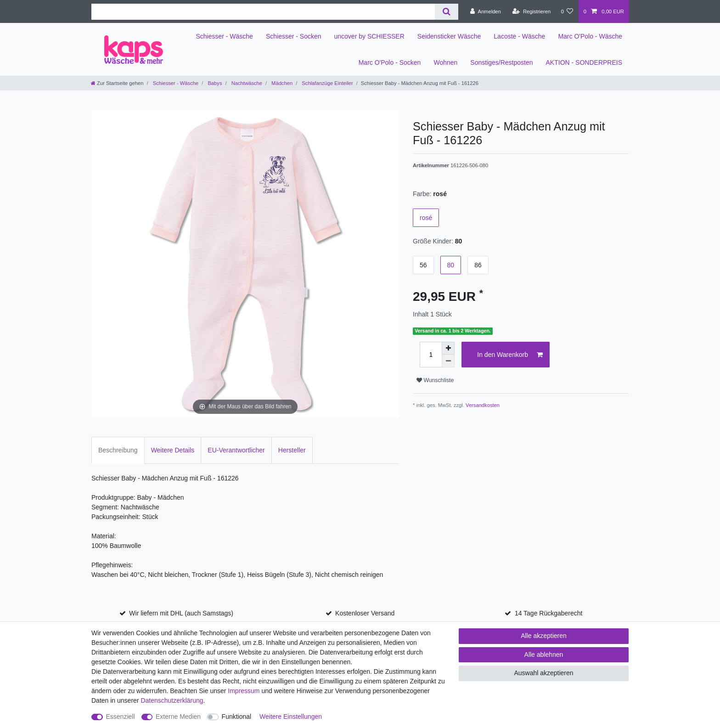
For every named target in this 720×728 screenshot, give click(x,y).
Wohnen (445, 62)
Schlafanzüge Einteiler (326, 83)
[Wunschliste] (567, 11)
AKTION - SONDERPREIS (584, 62)
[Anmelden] (486, 11)
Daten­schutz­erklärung (172, 700)
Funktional (237, 717)
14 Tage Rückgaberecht (549, 613)
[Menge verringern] (448, 361)
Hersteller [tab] (292, 450)
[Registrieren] (532, 11)
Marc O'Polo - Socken (390, 62)
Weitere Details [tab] (173, 450)
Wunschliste (435, 380)
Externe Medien (178, 717)
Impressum (244, 691)
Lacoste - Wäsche (519, 36)
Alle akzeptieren (544, 636)
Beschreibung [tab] (118, 450)
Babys (214, 83)
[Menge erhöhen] (448, 348)
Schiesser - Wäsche (224, 36)
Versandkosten (483, 405)
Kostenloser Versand (365, 613)
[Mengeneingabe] (431, 355)
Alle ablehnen (544, 655)
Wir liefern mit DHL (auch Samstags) (181, 613)
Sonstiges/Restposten (501, 62)
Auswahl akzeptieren (543, 673)
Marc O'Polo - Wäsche (590, 36)
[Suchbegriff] (263, 12)
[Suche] (447, 12)
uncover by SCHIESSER (369, 36)
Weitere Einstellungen (291, 717)
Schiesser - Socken (294, 36)
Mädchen (281, 83)
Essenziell (121, 717)
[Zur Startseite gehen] (117, 83)
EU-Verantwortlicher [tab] (236, 450)
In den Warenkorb (510, 355)
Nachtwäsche (246, 83)
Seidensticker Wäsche (449, 36)
